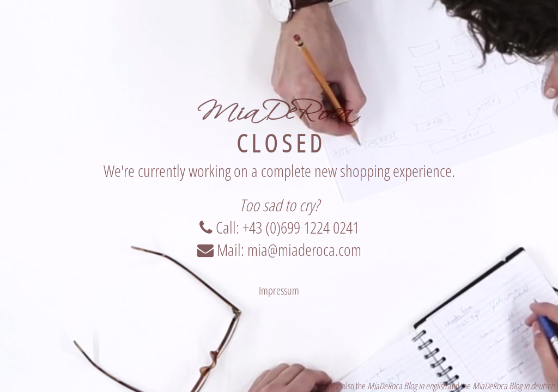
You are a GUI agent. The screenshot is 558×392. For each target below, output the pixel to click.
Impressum (279, 290)
